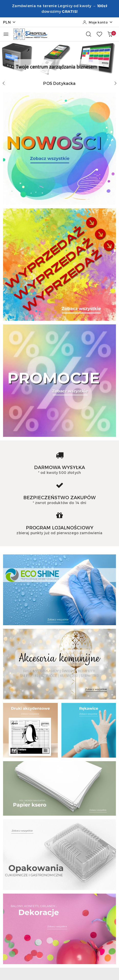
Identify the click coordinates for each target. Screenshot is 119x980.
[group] (59, 58)
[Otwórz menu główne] (6, 34)
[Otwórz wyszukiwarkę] (89, 34)
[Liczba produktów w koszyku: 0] (110, 34)
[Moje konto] (98, 22)
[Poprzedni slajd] (4, 83)
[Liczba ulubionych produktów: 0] (99, 34)
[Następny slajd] (115, 83)
